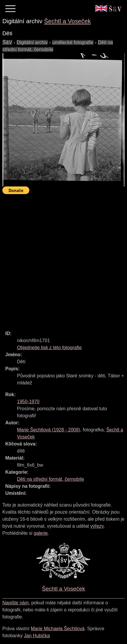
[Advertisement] (63, 260)
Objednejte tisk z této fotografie (49, 348)
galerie (41, 533)
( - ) (49, 430)
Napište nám (16, 603)
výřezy (97, 526)
